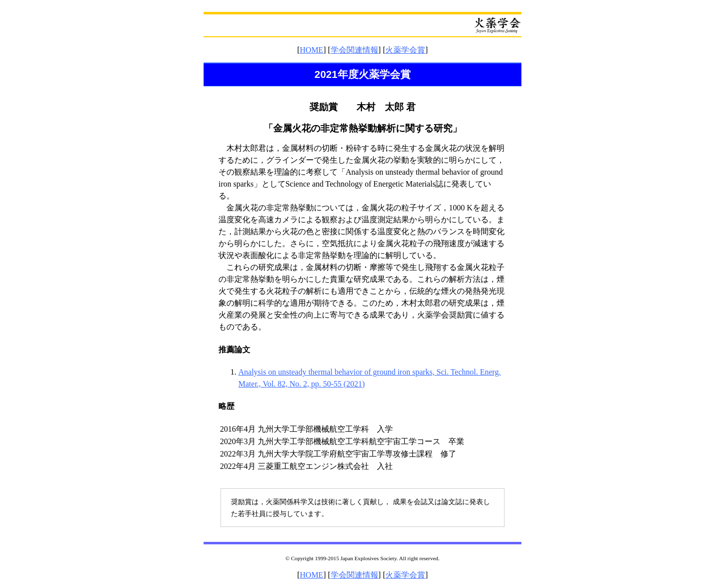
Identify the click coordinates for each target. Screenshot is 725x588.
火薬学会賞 (405, 50)
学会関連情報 (355, 50)
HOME (312, 50)
